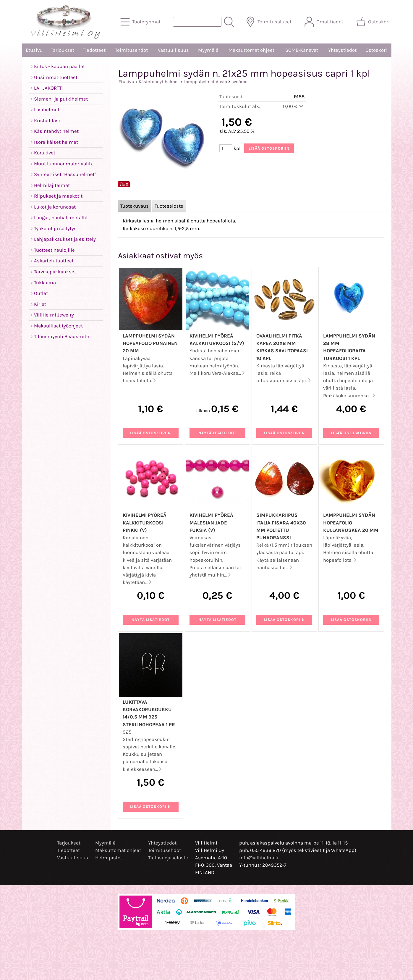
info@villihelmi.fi (259, 858)
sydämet (240, 82)
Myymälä (208, 50)
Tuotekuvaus (135, 206)
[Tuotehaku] (197, 22)
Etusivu (34, 50)
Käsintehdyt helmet (159, 82)
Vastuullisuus (173, 50)
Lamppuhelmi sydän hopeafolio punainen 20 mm (150, 343)
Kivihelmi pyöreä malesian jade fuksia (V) (211, 523)
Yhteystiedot (342, 50)
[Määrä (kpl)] (226, 148)
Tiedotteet (94, 50)
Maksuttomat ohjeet (251, 50)
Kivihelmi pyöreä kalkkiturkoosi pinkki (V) (145, 523)
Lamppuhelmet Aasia (205, 82)
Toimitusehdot (131, 50)
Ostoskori (376, 50)
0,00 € (294, 106)
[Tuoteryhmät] (141, 22)
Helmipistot (109, 858)
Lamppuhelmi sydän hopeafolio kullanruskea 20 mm (351, 523)
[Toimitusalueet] (269, 22)
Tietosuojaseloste (168, 858)
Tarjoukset (63, 50)
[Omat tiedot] (324, 22)
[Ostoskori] (374, 22)
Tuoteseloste (169, 206)
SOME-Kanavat (302, 50)
